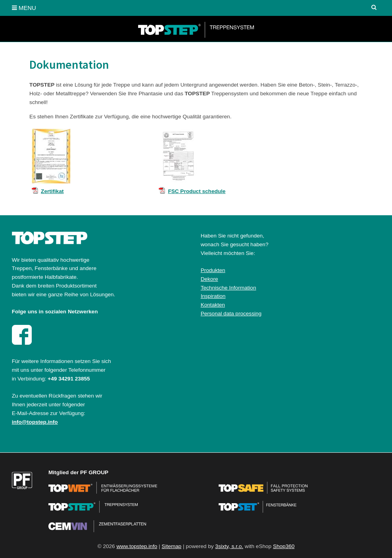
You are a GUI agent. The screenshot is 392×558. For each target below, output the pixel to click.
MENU (24, 8)
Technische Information (229, 288)
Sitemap (171, 546)
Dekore (209, 279)
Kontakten (213, 305)
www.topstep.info (137, 546)
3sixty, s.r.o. (229, 546)
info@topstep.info (35, 422)
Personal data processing (231, 314)
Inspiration (213, 296)
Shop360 (284, 546)
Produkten (213, 270)
